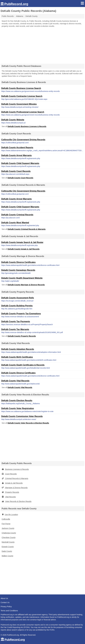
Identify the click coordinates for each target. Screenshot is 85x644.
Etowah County (8, 547)
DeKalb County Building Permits (17, 306)
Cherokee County (9, 537)
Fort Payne (6, 524)
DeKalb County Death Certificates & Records (23, 365)
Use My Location (10, 515)
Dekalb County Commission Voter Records (22, 416)
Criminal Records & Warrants (15, 478)
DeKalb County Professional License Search (23, 112)
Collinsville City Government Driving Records (23, 140)
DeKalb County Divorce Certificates (18, 262)
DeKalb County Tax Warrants (15, 329)
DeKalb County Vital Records (15, 381)
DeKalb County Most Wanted (15, 223)
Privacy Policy (6, 607)
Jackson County (8, 528)
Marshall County (8, 542)
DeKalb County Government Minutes (19, 104)
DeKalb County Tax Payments (16, 321)
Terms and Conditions (9, 611)
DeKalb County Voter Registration (18, 408)
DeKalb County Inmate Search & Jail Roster (22, 242)
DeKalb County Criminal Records (17, 215)
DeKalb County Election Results (17, 401)
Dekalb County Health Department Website (22, 278)
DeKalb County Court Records (16, 171)
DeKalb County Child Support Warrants (20, 163)
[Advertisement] (42, 45)
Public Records (8, 16)
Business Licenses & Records (15, 469)
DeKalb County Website (13, 120)
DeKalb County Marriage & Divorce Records (26, 285)
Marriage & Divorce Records (15, 488)
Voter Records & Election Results (17, 501)
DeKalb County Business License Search (21, 88)
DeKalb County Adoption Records (18, 349)
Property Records (10, 492)
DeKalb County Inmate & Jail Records (24, 249)
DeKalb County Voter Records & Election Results (28, 423)
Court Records (9, 474)
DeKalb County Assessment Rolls (18, 298)
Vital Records (9, 497)
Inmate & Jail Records (12, 483)
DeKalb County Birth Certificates (17, 357)
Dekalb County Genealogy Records (18, 270)
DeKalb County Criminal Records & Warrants (27, 229)
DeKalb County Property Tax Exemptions (21, 314)
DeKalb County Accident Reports (17, 148)
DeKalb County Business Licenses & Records (27, 126)
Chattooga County (9, 533)
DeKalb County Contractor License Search (22, 96)
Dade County (7, 551)
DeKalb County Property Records (22, 336)
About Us (4, 598)
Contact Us (5, 602)
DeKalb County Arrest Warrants (16, 155)
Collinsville (6, 519)
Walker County (7, 556)
